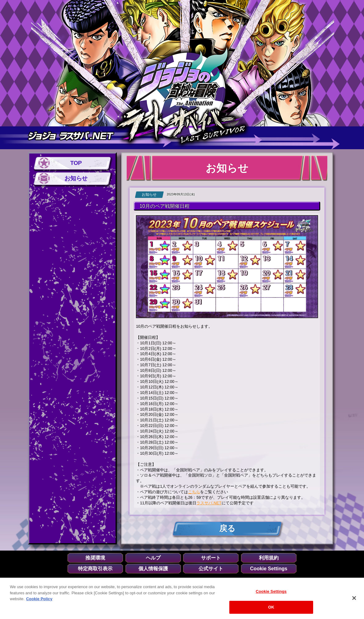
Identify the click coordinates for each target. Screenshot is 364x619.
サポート (211, 558)
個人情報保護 (153, 569)
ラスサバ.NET (209, 503)
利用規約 (269, 558)
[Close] (354, 601)
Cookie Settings (269, 569)
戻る (227, 529)
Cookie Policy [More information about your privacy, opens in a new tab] (39, 601)
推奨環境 (95, 558)
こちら (194, 492)
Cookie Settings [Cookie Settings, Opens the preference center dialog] (271, 594)
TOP (76, 163)
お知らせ (76, 178)
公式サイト (211, 569)
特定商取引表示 (95, 569)
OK (271, 610)
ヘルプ (153, 558)
